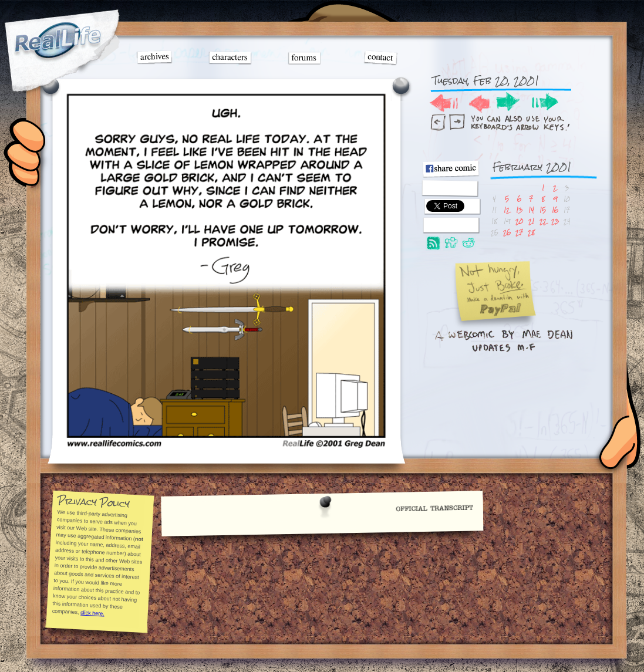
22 (543, 221)
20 (519, 221)
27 (519, 232)
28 (531, 232)
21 (531, 221)
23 (555, 221)
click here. (92, 613)
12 (507, 210)
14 (531, 210)
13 (519, 210)
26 (507, 232)
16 (555, 210)
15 (543, 210)
